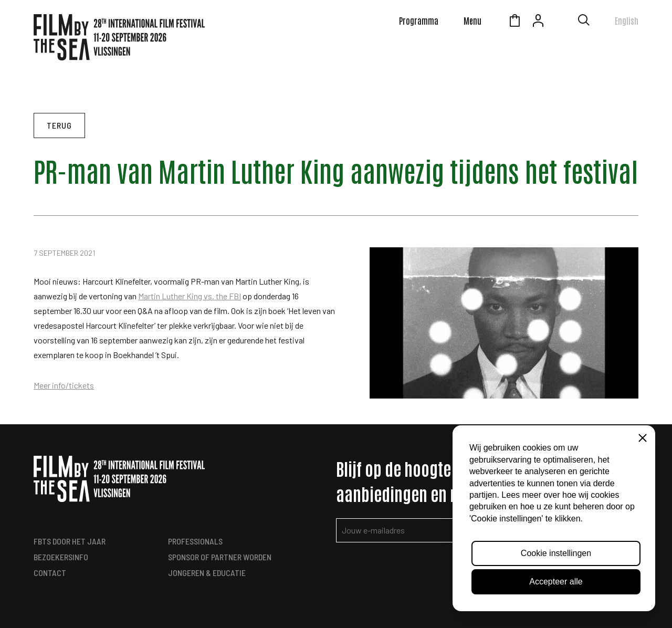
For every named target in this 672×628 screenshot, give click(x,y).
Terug (59, 125)
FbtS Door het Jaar (70, 541)
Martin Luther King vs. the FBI (190, 296)
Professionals (195, 541)
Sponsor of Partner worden (220, 557)
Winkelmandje (514, 22)
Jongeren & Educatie (207, 573)
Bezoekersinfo (61, 557)
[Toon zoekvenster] (584, 22)
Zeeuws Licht (562, 22)
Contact (50, 573)
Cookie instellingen (556, 553)
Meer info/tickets (64, 385)
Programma (419, 20)
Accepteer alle (556, 582)
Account (538, 22)
